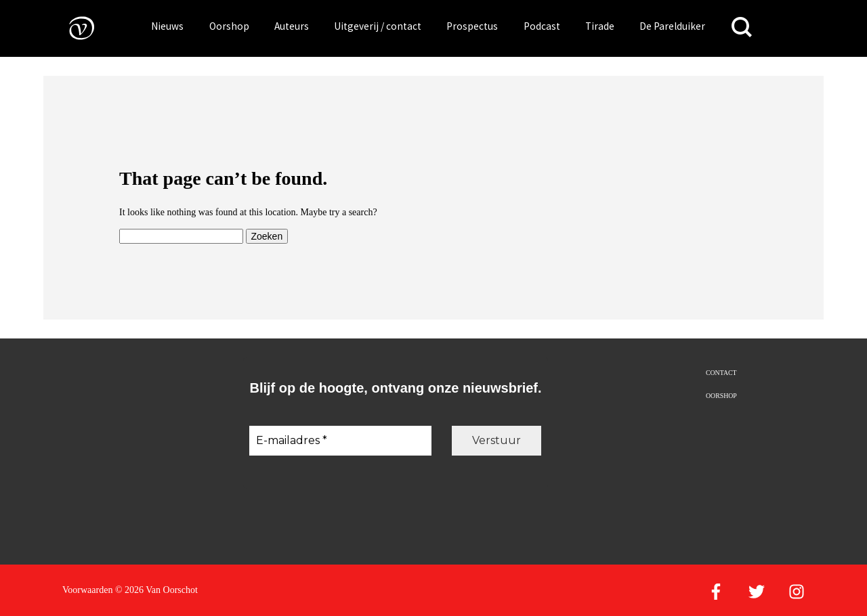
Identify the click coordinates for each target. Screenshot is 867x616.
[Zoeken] (742, 27)
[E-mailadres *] (340, 441)
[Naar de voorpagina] (72, 27)
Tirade (600, 26)
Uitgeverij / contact (378, 26)
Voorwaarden (87, 590)
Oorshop (229, 26)
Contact (721, 373)
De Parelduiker (672, 26)
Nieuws (167, 26)
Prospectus (472, 26)
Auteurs (292, 26)
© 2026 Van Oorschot (156, 590)
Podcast (542, 26)
